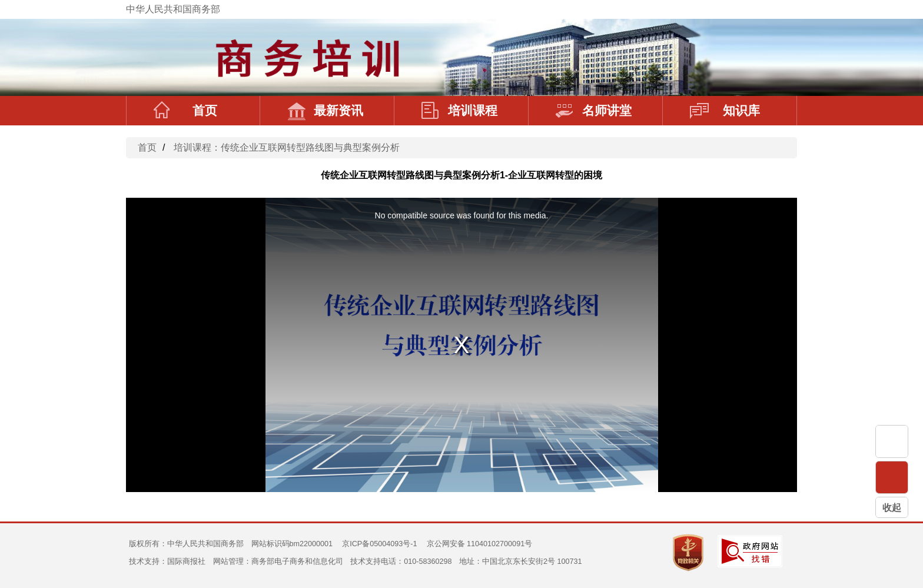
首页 (185, 111)
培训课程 (459, 111)
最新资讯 (325, 111)
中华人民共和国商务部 (173, 9)
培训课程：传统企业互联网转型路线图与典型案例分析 (287, 147)
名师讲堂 (594, 111)
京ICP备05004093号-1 (379, 544)
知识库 (725, 111)
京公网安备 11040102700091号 (480, 544)
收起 (892, 508)
